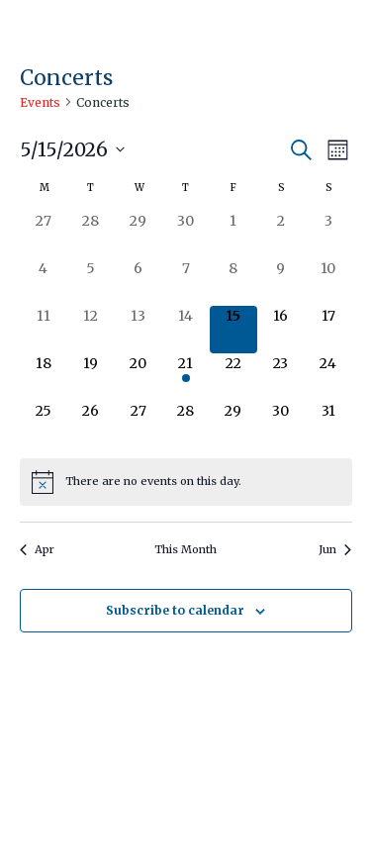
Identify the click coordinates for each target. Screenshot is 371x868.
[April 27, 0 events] (44, 235)
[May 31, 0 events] (328, 425)
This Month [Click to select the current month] (185, 549)
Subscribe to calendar (175, 610)
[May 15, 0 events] (233, 330)
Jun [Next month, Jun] (335, 549)
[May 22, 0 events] (233, 377)
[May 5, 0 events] (91, 282)
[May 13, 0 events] (139, 330)
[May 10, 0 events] (328, 282)
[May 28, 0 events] (186, 425)
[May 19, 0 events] (91, 377)
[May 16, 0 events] (281, 330)
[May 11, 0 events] (44, 330)
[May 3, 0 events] (328, 235)
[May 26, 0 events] (91, 425)
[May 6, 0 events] (139, 282)
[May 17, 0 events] (328, 330)
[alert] (186, 482)
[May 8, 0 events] (233, 282)
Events (40, 102)
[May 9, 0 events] (281, 282)
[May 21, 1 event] (186, 377)
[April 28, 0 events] (91, 235)
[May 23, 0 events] (281, 377)
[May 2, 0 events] (281, 235)
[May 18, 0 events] (44, 377)
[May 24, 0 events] (328, 377)
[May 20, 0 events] (139, 377)
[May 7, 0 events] (186, 282)
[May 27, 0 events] (139, 425)
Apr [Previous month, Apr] (37, 549)
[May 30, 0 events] (281, 425)
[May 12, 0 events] (91, 330)
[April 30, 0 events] (186, 235)
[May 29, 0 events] (233, 425)
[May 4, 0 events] (44, 282)
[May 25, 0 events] (44, 425)
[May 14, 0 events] (186, 330)
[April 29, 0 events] (139, 235)
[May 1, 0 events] (233, 235)
